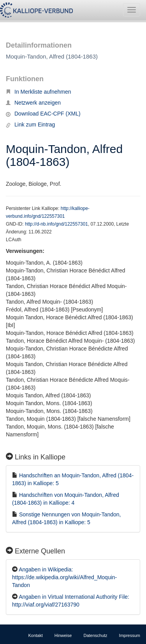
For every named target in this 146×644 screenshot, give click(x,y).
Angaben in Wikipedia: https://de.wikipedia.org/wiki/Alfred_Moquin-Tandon (64, 577)
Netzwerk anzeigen (33, 103)
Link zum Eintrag (30, 125)
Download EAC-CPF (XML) (43, 114)
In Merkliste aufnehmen (39, 92)
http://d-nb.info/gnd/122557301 (56, 224)
